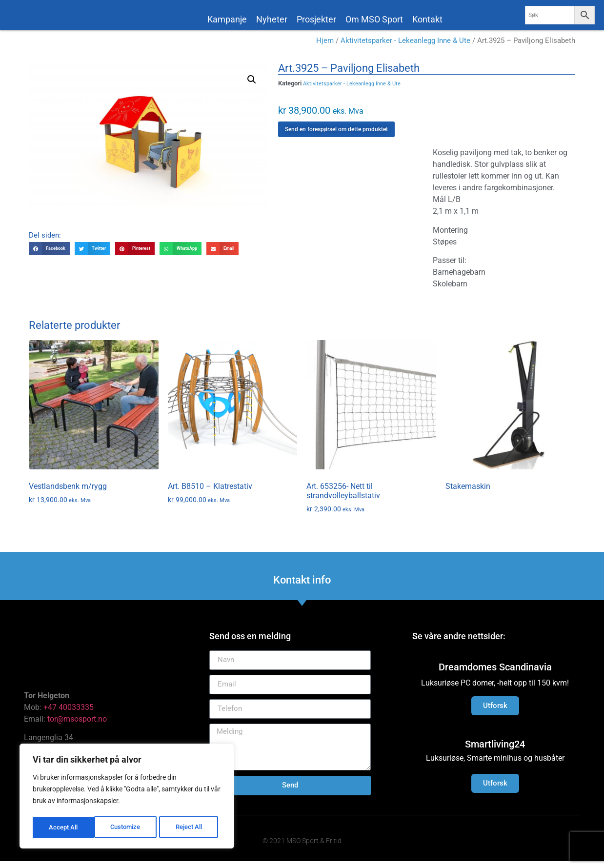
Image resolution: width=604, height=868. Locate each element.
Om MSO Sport (374, 19)
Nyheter (272, 19)
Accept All (191, 828)
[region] (127, 797)
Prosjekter (316, 19)
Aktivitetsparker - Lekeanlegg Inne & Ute (405, 47)
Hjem (325, 47)
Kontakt (427, 19)
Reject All (128, 828)
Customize (64, 828)
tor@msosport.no (78, 726)
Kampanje (227, 19)
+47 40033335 (69, 714)
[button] (252, 86)
